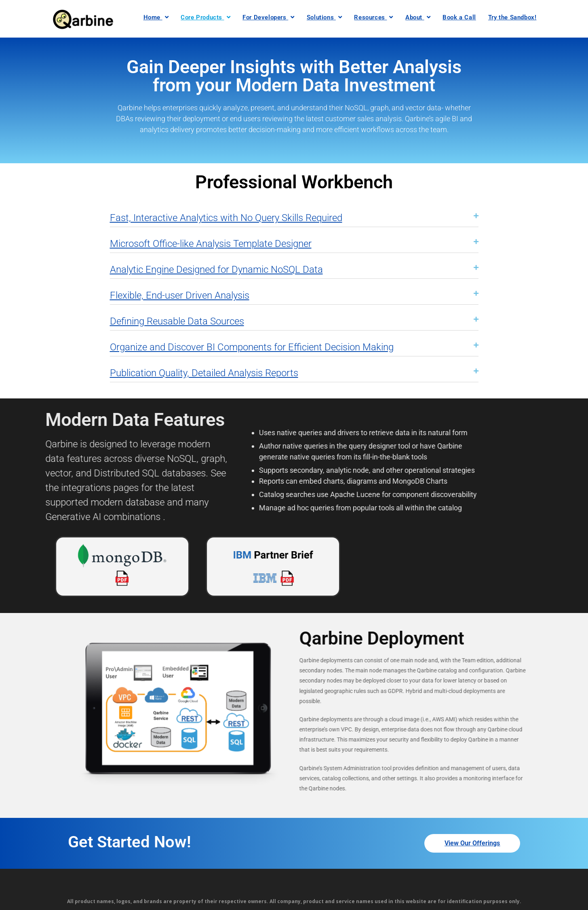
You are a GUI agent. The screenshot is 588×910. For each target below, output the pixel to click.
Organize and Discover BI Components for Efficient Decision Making (252, 347)
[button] (294, 214)
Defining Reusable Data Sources (177, 321)
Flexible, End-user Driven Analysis (180, 295)
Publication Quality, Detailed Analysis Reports (204, 373)
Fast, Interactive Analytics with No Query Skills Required (226, 218)
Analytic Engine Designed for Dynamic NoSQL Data (216, 270)
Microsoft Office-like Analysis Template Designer (211, 244)
